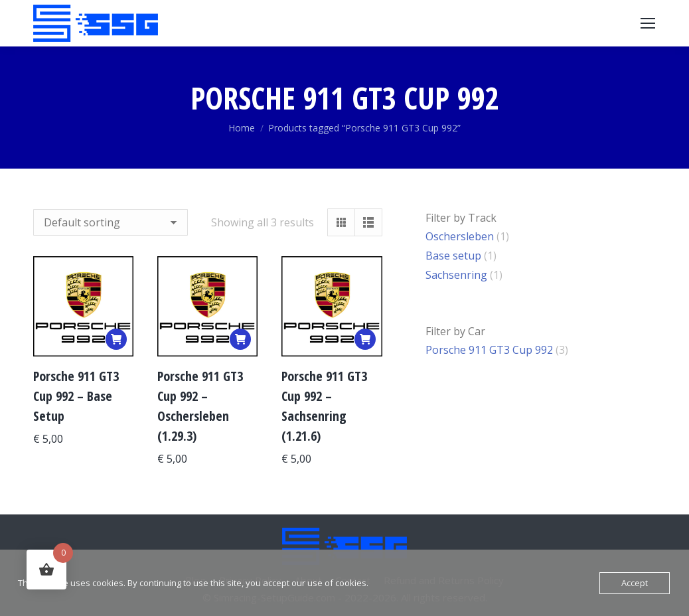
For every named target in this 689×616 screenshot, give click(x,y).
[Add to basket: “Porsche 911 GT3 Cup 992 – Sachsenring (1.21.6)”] (365, 339)
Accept (635, 583)
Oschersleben (460, 236)
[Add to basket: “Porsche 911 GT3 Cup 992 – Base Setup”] (116, 339)
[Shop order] (111, 222)
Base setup (453, 256)
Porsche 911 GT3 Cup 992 (489, 350)
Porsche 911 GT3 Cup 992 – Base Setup (76, 396)
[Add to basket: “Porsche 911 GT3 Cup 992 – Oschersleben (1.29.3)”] (240, 339)
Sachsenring (456, 275)
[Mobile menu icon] (648, 23)
